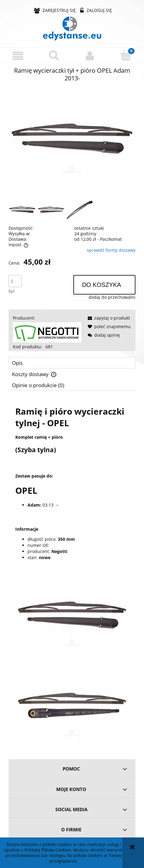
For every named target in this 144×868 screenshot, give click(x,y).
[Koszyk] (126, 55)
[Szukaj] (54, 55)
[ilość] (15, 281)
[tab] (72, 363)
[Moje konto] (90, 56)
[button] (18, 56)
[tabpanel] (72, 573)
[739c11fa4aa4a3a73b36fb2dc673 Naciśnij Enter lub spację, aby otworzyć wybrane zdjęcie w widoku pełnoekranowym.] (72, 139)
